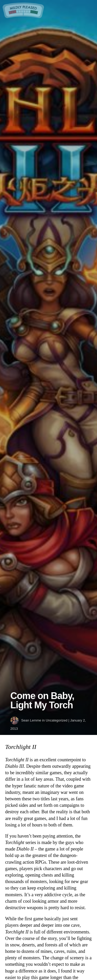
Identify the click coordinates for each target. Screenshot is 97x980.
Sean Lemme (31, 720)
